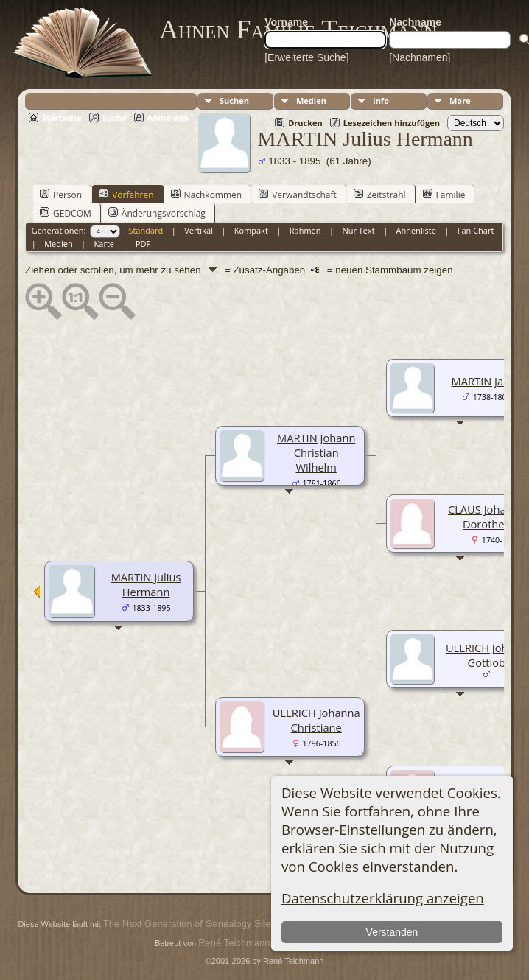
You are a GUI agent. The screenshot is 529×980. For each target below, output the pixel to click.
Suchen (234, 101)
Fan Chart (476, 230)
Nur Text (358, 230)
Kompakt (251, 230)
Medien (311, 101)
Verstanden (392, 932)
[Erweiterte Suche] (306, 57)
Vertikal (199, 230)
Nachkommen (207, 195)
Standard (146, 230)
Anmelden (168, 118)
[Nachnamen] (420, 57)
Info (381, 101)
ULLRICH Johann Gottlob (487, 655)
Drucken (305, 123)
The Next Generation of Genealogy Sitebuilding (203, 924)
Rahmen (305, 230)
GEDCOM (66, 213)
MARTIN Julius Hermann (146, 584)
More (460, 101)
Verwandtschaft (298, 195)
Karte (104, 244)
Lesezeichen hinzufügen (392, 123)
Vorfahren (126, 195)
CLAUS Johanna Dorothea (487, 517)
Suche (115, 118)
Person (61, 195)
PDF (143, 244)
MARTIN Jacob (487, 381)
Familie (444, 195)
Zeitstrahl (380, 195)
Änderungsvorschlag (157, 213)
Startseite (62, 118)
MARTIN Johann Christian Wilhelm (316, 452)
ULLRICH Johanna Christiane (316, 720)
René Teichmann (234, 943)
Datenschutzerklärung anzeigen (383, 898)
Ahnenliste (416, 230)
